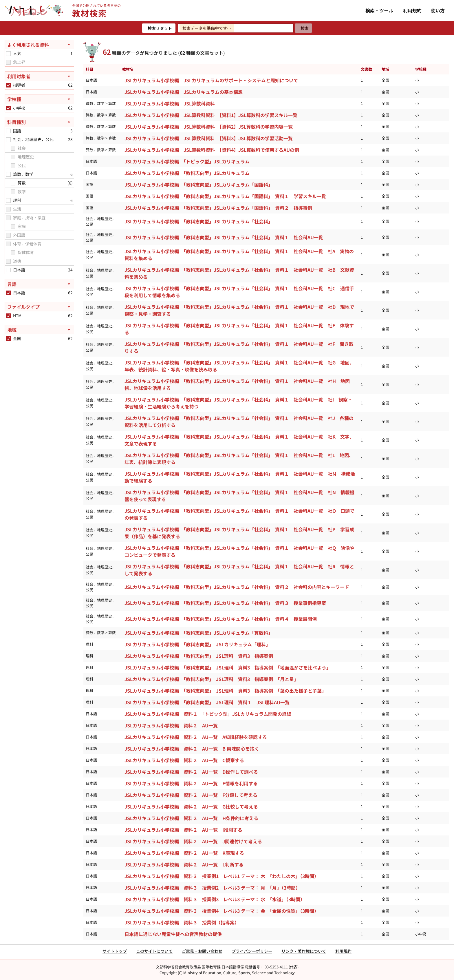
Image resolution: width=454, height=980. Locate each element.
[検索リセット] (159, 28)
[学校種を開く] (39, 99)
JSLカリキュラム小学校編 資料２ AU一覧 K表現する (184, 853)
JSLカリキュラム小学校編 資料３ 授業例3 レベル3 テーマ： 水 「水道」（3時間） (215, 899)
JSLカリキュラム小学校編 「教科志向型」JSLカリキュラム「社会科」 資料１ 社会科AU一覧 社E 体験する (239, 329)
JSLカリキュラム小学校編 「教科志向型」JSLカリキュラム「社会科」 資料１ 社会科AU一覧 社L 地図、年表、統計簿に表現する (239, 459)
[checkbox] (8, 54)
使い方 (438, 10)
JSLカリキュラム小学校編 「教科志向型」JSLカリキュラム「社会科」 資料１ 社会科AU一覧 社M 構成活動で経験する (240, 477)
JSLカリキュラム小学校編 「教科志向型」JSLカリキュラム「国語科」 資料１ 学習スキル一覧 (225, 196)
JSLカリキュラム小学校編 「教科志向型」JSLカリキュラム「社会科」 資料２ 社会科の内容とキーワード (237, 587)
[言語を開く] (39, 284)
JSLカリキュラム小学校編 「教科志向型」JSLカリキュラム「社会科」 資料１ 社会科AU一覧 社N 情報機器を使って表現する (239, 496)
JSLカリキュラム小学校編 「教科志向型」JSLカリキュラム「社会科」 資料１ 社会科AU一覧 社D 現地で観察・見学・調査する (239, 310)
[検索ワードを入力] (236, 28)
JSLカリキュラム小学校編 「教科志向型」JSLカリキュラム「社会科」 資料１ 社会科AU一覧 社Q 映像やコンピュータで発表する (239, 551)
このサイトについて (154, 951)
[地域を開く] (39, 330)
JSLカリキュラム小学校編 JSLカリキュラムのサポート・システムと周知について (211, 80)
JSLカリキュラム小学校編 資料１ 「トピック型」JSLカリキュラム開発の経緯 (208, 714)
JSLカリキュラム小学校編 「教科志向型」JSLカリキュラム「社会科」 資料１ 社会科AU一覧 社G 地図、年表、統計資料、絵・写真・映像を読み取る (239, 366)
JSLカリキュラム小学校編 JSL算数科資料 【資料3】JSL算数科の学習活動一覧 (209, 138)
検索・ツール (379, 10)
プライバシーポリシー (252, 951)
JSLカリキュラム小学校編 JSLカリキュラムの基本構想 (184, 92)
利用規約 (412, 10)
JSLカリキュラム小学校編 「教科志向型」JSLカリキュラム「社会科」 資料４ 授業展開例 (221, 619)
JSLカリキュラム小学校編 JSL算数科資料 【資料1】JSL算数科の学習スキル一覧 (211, 115)
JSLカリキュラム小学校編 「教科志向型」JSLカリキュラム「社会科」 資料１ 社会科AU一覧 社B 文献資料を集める (239, 273)
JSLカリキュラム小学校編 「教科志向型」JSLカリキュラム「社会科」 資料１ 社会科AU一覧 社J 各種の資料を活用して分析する (239, 421)
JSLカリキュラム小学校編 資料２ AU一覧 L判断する (184, 864)
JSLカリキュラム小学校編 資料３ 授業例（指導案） (182, 922)
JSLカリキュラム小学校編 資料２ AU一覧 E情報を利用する (191, 783)
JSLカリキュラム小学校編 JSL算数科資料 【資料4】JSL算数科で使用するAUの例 (212, 150)
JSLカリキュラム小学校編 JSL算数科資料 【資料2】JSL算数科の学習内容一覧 (209, 127)
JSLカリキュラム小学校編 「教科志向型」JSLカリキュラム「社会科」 (199, 221)
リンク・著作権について (304, 951)
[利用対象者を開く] (39, 76)
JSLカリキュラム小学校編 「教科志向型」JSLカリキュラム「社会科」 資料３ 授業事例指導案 (225, 603)
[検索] (303, 28)
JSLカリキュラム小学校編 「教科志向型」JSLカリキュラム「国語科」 (199, 185)
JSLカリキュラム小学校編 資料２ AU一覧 (171, 725)
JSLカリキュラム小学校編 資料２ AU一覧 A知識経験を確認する (196, 737)
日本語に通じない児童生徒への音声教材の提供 (173, 934)
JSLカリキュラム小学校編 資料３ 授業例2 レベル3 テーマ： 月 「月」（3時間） (212, 888)
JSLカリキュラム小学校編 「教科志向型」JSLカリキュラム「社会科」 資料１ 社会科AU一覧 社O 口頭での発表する (239, 514)
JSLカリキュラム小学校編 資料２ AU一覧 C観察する (184, 760)
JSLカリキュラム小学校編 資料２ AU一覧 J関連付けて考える (193, 841)
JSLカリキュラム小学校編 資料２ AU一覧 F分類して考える (191, 795)
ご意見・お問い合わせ (202, 951)
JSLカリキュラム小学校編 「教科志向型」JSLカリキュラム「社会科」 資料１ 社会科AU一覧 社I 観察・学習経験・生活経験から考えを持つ (238, 403)
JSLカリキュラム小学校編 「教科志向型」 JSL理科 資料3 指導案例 (199, 656)
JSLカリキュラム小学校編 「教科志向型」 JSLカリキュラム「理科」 (197, 644)
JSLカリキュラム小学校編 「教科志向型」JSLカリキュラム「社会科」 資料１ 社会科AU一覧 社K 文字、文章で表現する (239, 440)
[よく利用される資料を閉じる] (39, 45)
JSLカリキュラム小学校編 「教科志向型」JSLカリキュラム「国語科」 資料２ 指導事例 (218, 208)
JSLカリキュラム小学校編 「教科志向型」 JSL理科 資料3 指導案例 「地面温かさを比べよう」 (228, 667)
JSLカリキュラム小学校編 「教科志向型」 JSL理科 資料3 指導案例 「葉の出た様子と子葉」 (225, 691)
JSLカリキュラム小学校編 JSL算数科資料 (170, 103)
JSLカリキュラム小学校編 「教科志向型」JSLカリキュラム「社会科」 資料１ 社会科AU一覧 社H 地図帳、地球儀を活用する (237, 384)
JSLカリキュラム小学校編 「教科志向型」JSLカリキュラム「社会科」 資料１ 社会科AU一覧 (224, 237)
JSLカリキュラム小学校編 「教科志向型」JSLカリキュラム (187, 173)
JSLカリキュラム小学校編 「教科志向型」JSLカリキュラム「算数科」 (199, 633)
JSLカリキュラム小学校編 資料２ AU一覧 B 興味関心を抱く (192, 749)
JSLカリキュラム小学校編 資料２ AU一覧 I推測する (183, 830)
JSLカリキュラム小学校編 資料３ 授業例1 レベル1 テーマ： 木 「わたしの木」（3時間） (222, 876)
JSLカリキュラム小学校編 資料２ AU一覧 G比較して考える (191, 806)
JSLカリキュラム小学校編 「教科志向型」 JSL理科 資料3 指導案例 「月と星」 (212, 679)
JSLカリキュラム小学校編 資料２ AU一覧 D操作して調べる (191, 772)
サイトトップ (115, 951)
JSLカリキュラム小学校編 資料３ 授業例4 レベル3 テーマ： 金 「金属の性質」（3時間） (222, 911)
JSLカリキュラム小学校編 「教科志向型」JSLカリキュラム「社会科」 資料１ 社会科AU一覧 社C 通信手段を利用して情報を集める (239, 292)
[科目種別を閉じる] (39, 122)
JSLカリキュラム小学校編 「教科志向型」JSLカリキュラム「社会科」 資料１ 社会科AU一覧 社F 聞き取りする (239, 347)
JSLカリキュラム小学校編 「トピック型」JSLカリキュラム (187, 161)
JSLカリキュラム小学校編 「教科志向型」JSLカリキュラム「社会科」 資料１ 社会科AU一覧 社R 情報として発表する (239, 570)
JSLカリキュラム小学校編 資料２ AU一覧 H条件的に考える (191, 818)
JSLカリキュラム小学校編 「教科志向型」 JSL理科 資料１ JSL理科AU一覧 (207, 702)
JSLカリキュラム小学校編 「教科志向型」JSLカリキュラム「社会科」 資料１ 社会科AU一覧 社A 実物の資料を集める (239, 255)
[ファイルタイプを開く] (39, 307)
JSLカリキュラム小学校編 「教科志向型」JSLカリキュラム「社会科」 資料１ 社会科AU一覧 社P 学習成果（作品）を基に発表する (239, 533)
